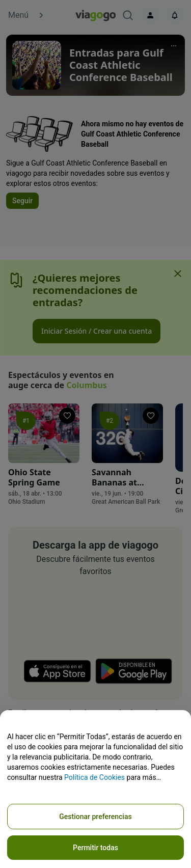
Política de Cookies (94, 777)
